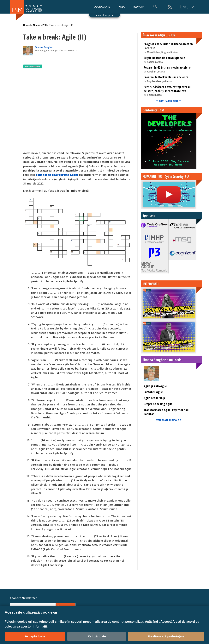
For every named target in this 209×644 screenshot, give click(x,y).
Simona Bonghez (44, 47)
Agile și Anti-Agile (155, 386)
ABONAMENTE (102, 7)
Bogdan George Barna (159, 81)
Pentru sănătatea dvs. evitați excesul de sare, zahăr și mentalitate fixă (167, 89)
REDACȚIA (139, 7)
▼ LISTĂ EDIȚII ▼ (105, 15)
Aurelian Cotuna (156, 72)
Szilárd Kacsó (154, 95)
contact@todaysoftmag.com (57, 175)
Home (27, 25)
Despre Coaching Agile (158, 404)
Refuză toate (97, 636)
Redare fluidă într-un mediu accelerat (168, 67)
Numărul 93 (39, 25)
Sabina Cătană (155, 62)
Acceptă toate (35, 636)
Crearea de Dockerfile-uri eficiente (166, 77)
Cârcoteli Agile (153, 392)
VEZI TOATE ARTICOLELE (169, 420)
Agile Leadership (154, 398)
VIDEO (122, 7)
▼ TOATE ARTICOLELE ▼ (169, 101)
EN (193, 7)
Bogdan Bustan (170, 52)
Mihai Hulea (153, 52)
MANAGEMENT (33, 66)
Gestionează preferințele (166, 636)
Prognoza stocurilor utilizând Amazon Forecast (168, 46)
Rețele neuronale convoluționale (164, 58)
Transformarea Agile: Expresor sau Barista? (166, 412)
